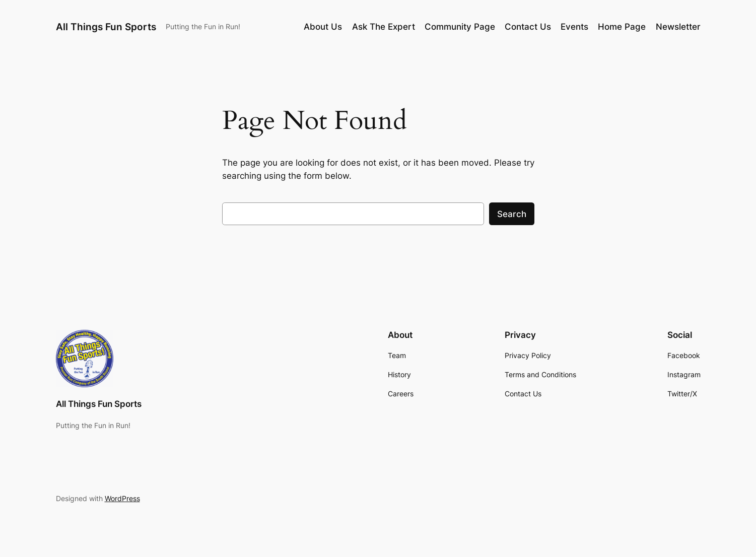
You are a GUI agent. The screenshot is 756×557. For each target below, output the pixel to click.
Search (512, 214)
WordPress (122, 498)
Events (574, 27)
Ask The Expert (384, 27)
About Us (323, 27)
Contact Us (528, 27)
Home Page (622, 27)
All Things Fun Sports (106, 27)
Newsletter (678, 27)
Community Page (460, 27)
